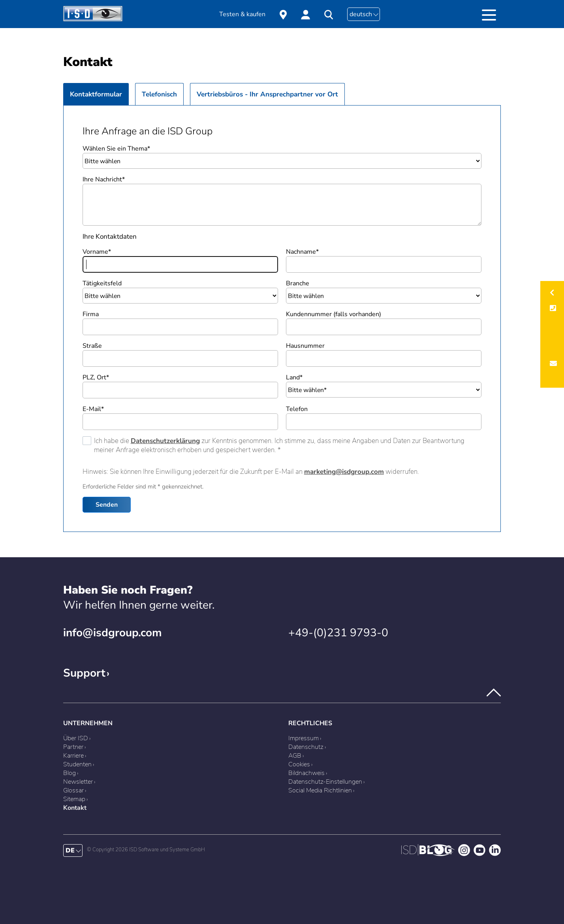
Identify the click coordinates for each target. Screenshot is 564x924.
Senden (107, 505)
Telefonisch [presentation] (159, 94)
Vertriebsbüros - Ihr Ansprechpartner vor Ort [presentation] (267, 94)
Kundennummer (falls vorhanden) (334, 314)
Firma (91, 314)
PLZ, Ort (96, 377)
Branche (298, 283)
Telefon (297, 409)
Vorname (97, 252)
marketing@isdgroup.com (344, 472)
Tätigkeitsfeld (102, 283)
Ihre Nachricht (104, 179)
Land (294, 377)
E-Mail (93, 409)
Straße (92, 346)
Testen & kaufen (242, 14)
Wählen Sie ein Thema (116, 149)
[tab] (96, 94)
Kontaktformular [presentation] (96, 94)
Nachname (302, 252)
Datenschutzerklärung (165, 441)
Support (84, 673)
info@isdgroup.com (113, 633)
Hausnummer (305, 346)
